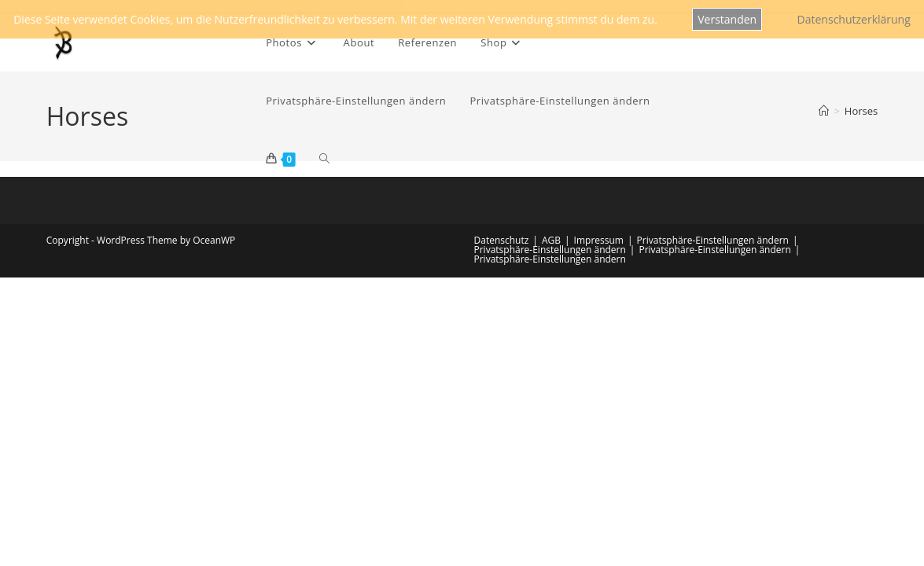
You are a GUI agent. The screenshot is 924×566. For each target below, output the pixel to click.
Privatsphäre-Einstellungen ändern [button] (713, 240)
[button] (356, 101)
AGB (551, 240)
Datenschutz (502, 240)
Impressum (599, 240)
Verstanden (727, 19)
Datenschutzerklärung (854, 19)
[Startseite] (824, 111)
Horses (861, 111)
